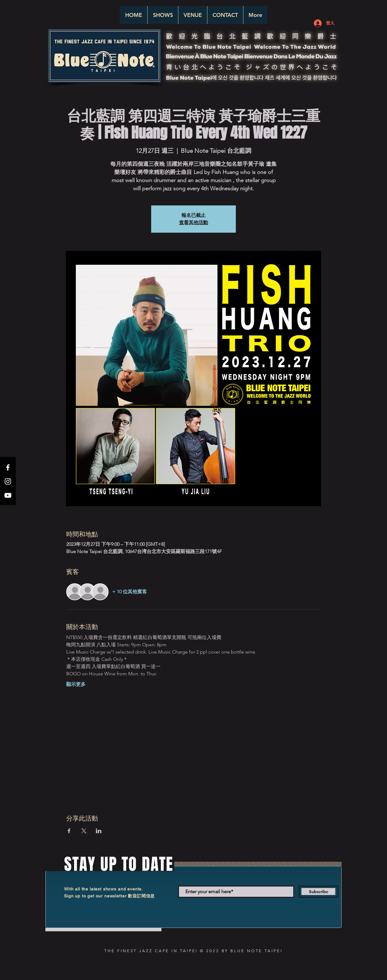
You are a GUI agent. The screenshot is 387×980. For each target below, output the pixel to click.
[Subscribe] (319, 892)
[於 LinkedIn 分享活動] (99, 831)
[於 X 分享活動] (84, 831)
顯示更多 (76, 684)
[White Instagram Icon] (8, 481)
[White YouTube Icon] (8, 495)
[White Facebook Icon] (8, 467)
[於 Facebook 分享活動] (69, 831)
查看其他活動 (193, 223)
